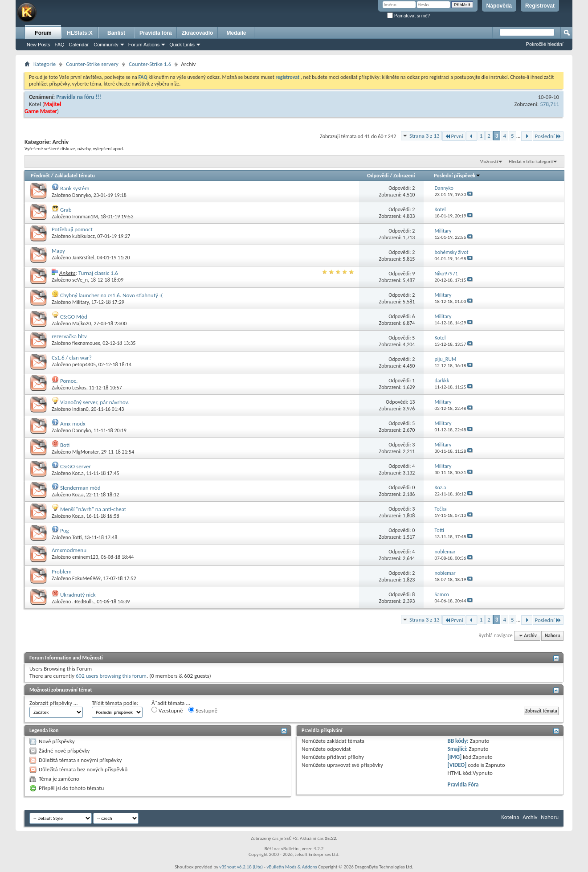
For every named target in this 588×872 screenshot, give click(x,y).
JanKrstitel (83, 258)
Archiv (530, 817)
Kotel (35, 104)
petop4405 (84, 364)
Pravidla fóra (156, 33)
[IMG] (455, 757)
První (454, 136)
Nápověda (499, 6)
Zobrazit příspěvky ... (54, 703)
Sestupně (203, 710)
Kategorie (45, 64)
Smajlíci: (458, 749)
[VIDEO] (457, 765)
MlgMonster (85, 452)
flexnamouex (86, 343)
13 (412, 402)
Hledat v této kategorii (531, 162)
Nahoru (552, 636)
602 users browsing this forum (111, 676)
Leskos (79, 388)
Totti (77, 537)
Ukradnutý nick (78, 595)
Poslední (548, 136)
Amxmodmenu (69, 550)
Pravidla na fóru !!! (79, 97)
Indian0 (80, 409)
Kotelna (510, 817)
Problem (62, 571)
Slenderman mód (80, 488)
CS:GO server (76, 466)
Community (106, 45)
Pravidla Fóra (463, 784)
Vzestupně (167, 710)
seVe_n (80, 280)
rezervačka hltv (69, 336)
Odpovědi (378, 176)
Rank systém (75, 188)
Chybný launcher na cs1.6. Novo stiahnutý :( (111, 295)
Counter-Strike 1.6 (150, 64)
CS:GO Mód (74, 317)
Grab (66, 210)
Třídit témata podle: (115, 703)
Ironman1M (85, 217)
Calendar (79, 45)
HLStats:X (80, 33)
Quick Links (182, 45)
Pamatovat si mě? (408, 16)
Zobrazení (404, 176)
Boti (65, 445)
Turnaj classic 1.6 (98, 273)
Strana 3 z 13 (425, 136)
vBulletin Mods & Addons (292, 867)
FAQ (60, 45)
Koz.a (78, 473)
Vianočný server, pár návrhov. (95, 402)
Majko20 (82, 323)
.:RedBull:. (83, 602)
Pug (65, 530)
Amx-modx (73, 424)
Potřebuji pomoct (72, 229)
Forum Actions (144, 45)
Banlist (116, 33)
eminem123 (85, 557)
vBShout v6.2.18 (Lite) (241, 867)
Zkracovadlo (198, 33)
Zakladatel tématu (74, 176)
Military (80, 302)
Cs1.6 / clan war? (72, 358)
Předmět (40, 176)
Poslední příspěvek (457, 176)
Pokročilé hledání (545, 44)
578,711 (549, 104)
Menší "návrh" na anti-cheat (93, 509)
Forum (43, 33)
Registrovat (540, 6)
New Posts (39, 45)
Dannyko (82, 195)
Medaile (236, 33)
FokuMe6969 (86, 578)
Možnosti (488, 162)
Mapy (58, 251)
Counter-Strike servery (92, 64)
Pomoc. (69, 381)
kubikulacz (84, 236)
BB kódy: (458, 741)
